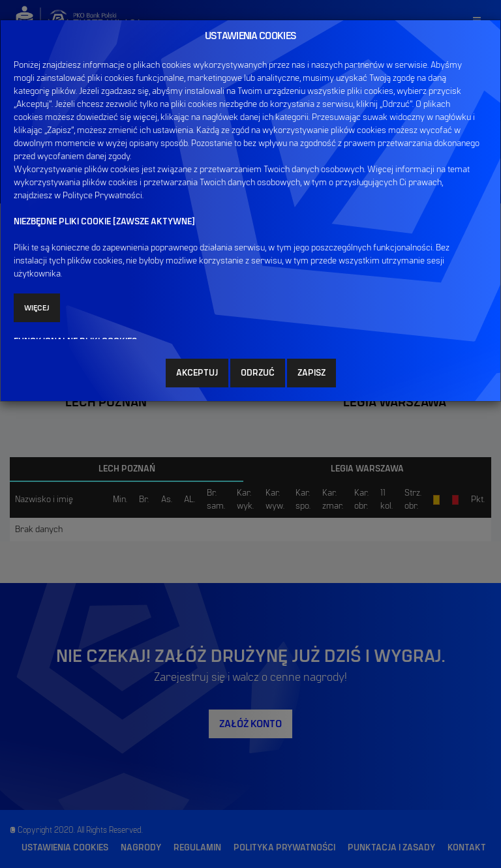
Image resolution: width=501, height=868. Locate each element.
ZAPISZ (311, 373)
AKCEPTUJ (197, 373)
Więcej (37, 308)
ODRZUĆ (258, 373)
